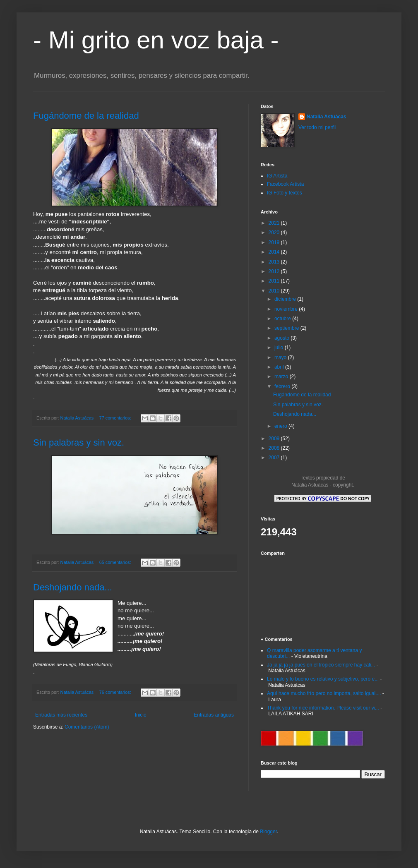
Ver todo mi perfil (317, 127)
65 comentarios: (116, 562)
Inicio (141, 715)
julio (280, 348)
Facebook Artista (285, 184)
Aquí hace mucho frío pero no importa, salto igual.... (324, 693)
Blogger (268, 832)
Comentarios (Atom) (87, 727)
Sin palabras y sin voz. (79, 442)
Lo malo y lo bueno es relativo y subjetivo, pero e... (323, 679)
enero (281, 426)
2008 (275, 448)
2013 (275, 262)
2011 (275, 281)
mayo (281, 357)
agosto (282, 338)
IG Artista (277, 176)
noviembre (287, 309)
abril (280, 367)
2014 (275, 252)
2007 (275, 458)
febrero (283, 386)
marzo (282, 376)
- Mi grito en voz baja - (156, 40)
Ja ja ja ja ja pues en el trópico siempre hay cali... (321, 665)
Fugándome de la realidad (86, 116)
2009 (275, 439)
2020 (275, 233)
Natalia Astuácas (327, 117)
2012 (275, 271)
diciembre (286, 299)
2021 (275, 223)
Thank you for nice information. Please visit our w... (323, 708)
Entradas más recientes (61, 715)
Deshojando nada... (73, 587)
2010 (275, 291)
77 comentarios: (116, 418)
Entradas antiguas (214, 715)
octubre (283, 319)
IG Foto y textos (285, 193)
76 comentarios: (116, 692)
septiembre (287, 328)
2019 (275, 242)
